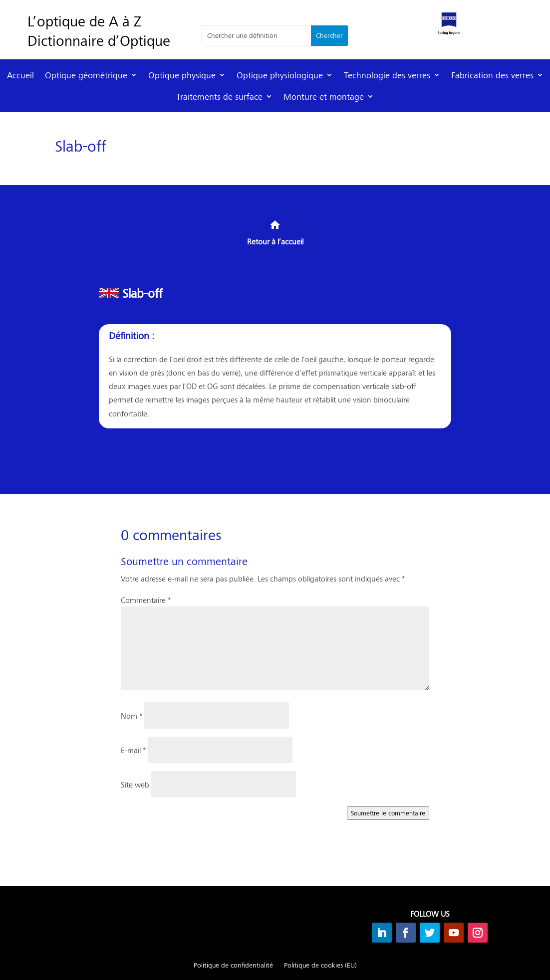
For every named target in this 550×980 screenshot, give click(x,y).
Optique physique (182, 75)
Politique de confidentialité (233, 966)
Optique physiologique (280, 75)
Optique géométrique (86, 75)
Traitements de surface (219, 97)
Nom (132, 715)
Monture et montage (324, 97)
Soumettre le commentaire (388, 813)
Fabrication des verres (492, 75)
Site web (135, 784)
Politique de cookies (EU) (320, 966)
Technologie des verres (387, 75)
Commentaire (146, 600)
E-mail (133, 750)
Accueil (20, 75)
